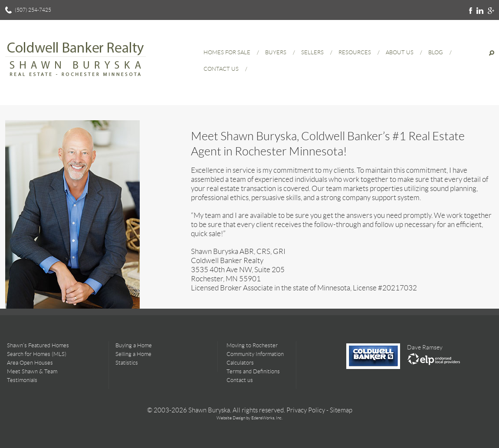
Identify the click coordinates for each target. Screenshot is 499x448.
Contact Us (221, 69)
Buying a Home (134, 345)
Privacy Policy (306, 410)
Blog (436, 52)
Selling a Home (133, 354)
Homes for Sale (227, 52)
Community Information (255, 354)
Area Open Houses (30, 363)
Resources (355, 52)
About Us (400, 52)
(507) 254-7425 (33, 10)
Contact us (240, 380)
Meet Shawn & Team (32, 371)
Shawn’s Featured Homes (38, 345)
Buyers (276, 52)
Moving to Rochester (252, 345)
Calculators (240, 363)
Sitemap (341, 410)
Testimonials (22, 380)
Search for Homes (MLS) (37, 354)
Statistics (127, 363)
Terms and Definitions (253, 371)
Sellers (312, 52)
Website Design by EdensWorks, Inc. (249, 418)
